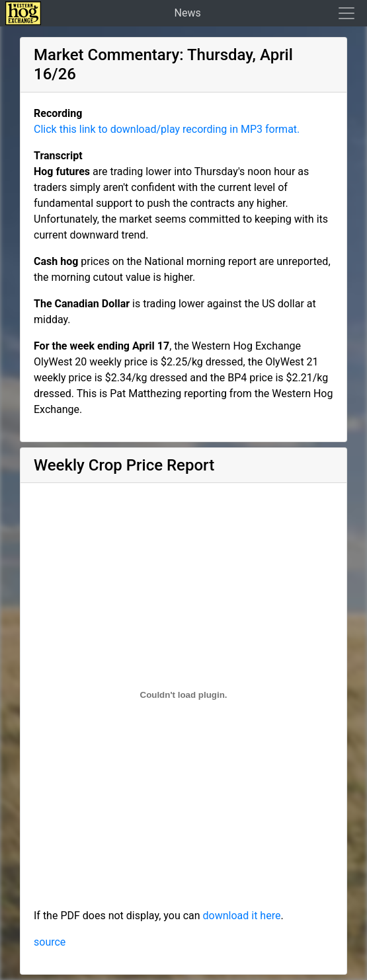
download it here (242, 916)
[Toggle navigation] (343, 13)
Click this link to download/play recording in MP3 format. (167, 129)
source (50, 942)
